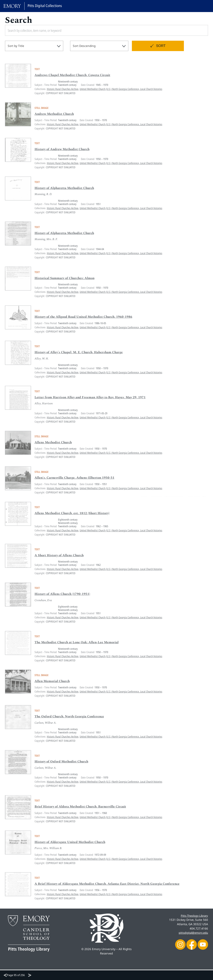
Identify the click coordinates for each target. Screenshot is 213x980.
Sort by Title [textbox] (16, 46)
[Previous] (5, 975)
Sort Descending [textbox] (84, 46)
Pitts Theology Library (193, 916)
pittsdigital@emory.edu (192, 933)
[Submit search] (200, 30)
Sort (161, 46)
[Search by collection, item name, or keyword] (86, 30)
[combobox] (34, 46)
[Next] (30, 975)
